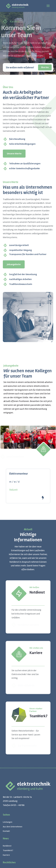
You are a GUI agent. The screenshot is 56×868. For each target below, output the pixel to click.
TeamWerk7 (8, 850)
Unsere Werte (14, 154)
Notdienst (7, 846)
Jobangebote (14, 264)
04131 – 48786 (18, 805)
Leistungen (8, 822)
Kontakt (6, 831)
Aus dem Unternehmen (13, 827)
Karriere (6, 855)
